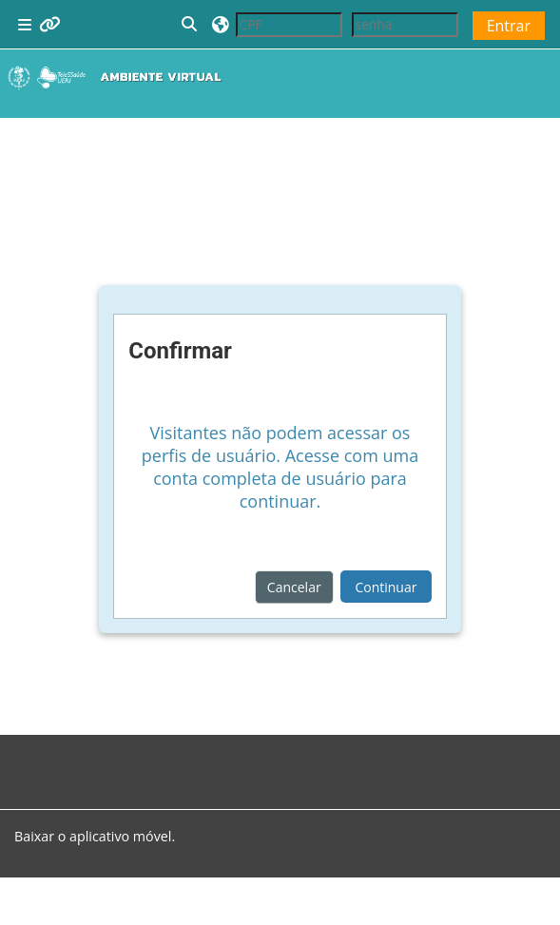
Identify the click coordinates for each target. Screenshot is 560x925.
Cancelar (294, 587)
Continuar (386, 587)
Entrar (509, 26)
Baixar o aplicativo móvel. (95, 836)
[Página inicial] (119, 77)
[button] (190, 24)
